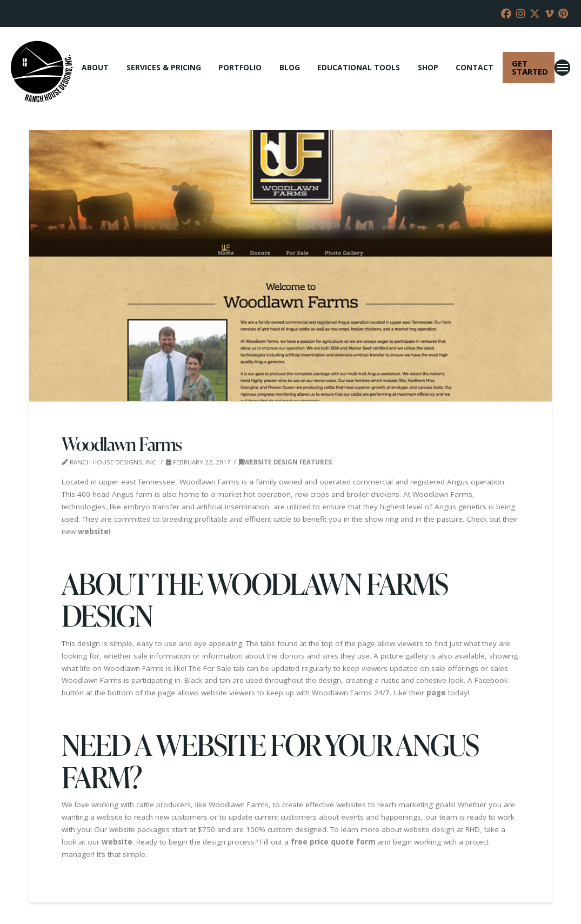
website (93, 531)
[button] (562, 68)
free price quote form (333, 842)
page (436, 693)
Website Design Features (285, 462)
